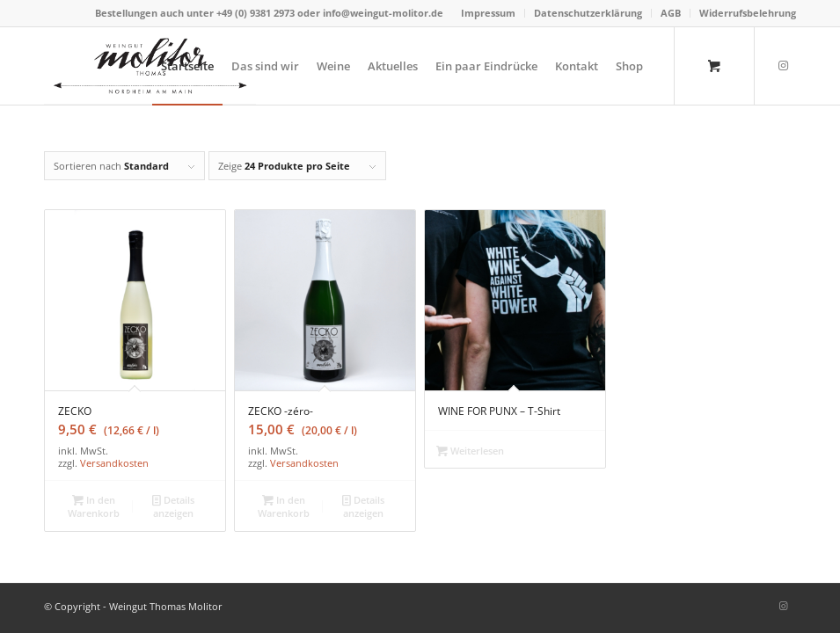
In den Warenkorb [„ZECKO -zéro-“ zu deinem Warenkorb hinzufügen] (284, 506)
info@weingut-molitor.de (383, 13)
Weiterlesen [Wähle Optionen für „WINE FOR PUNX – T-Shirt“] (470, 451)
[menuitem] (489, 13)
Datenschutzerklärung (588, 13)
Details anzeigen (173, 506)
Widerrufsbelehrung (748, 13)
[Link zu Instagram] (783, 65)
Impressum (488, 13)
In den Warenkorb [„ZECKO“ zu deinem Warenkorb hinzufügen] (94, 506)
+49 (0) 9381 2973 (257, 13)
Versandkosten (114, 463)
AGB (671, 13)
